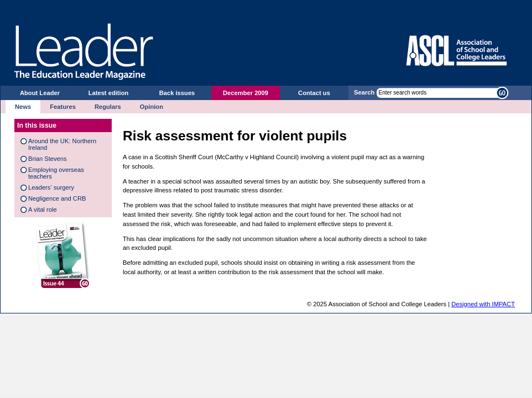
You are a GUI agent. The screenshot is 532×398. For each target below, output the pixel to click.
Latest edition (109, 93)
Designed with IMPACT (483, 304)
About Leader (40, 93)
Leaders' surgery (51, 187)
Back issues (177, 93)
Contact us (314, 93)
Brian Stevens (48, 159)
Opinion (152, 107)
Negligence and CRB (57, 198)
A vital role (43, 210)
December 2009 (246, 93)
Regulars (108, 107)
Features (63, 107)
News (23, 107)
